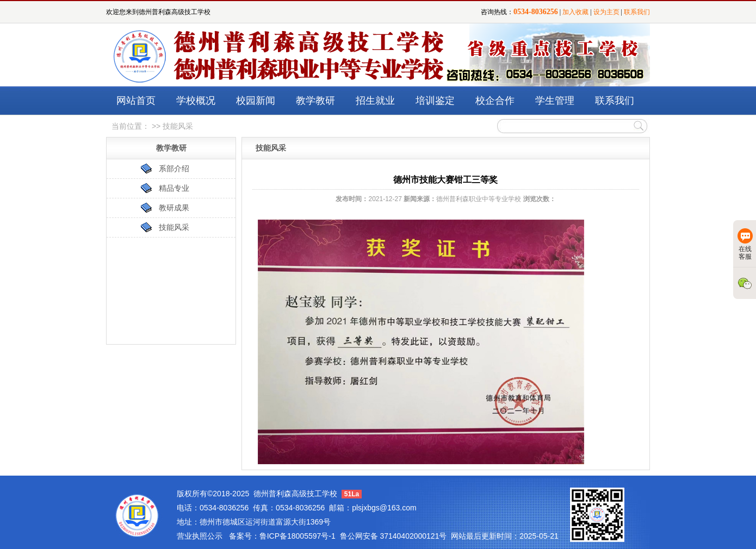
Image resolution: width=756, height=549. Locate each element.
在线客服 (745, 244)
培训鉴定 (435, 101)
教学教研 (315, 101)
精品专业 (174, 188)
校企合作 (495, 101)
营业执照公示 (200, 536)
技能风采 (174, 227)
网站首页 (136, 101)
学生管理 (555, 101)
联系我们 (637, 12)
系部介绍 (174, 169)
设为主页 (606, 12)
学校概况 (196, 101)
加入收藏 (575, 12)
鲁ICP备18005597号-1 (298, 536)
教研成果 (174, 208)
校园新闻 (256, 101)
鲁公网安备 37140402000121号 (394, 536)
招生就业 (375, 101)
